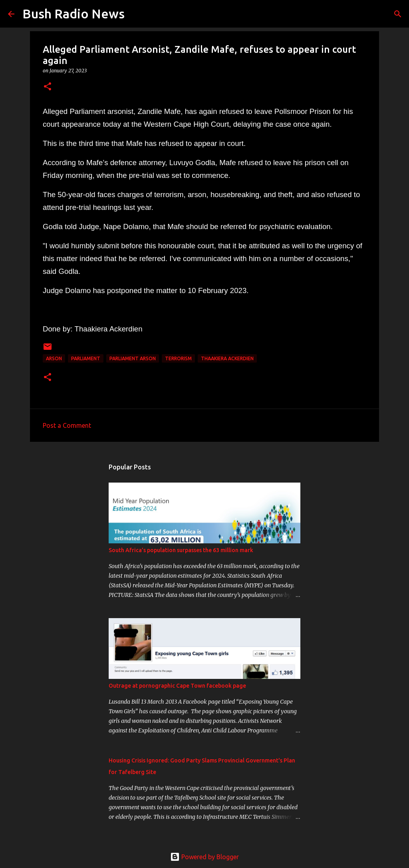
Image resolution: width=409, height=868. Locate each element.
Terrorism (178, 358)
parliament (86, 358)
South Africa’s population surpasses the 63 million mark (181, 550)
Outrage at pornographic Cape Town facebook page (177, 686)
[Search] (136, 14)
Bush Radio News (73, 14)
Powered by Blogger (204, 857)
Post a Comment (67, 425)
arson (54, 358)
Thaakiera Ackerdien (227, 358)
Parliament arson (133, 358)
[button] (48, 87)
